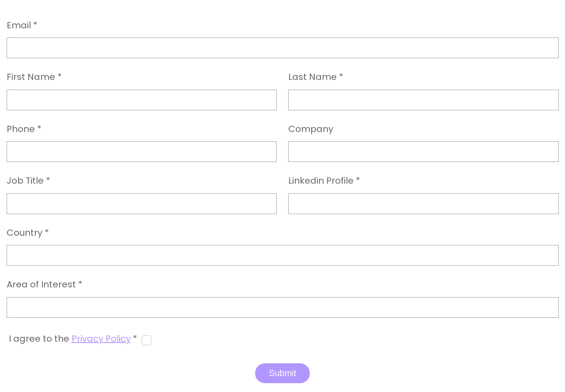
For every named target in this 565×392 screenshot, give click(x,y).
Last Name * (316, 77)
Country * (28, 233)
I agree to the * (73, 339)
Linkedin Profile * (324, 181)
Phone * (24, 129)
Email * (22, 26)
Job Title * (28, 181)
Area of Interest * (45, 285)
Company (311, 129)
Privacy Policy (101, 339)
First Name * (34, 77)
